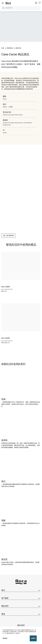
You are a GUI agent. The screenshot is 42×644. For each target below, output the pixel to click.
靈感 (21, 614)
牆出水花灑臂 (6, 287)
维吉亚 (4, 560)
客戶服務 (21, 598)
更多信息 (5, 638)
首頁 (3, 48)
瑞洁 (3, 482)
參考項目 (18, 48)
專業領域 (10, 48)
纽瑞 (3, 399)
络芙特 (4, 440)
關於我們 (21, 606)
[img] (21, 383)
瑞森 (3, 521)
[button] (3, 8)
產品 (21, 590)
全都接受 (33, 638)
